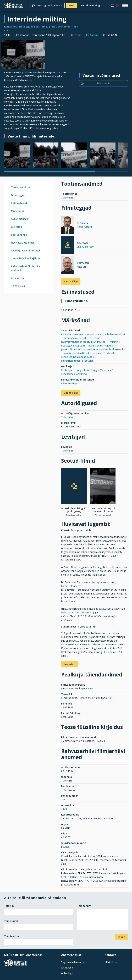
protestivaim (91, 349)
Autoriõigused (20, 219)
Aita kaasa (17, 278)
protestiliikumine (70, 349)
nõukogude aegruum (73, 346)
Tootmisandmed (21, 187)
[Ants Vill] (68, 265)
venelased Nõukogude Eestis (77, 357)
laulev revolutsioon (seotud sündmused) (84, 342)
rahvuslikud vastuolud (113, 349)
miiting (114, 342)
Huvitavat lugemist (23, 243)
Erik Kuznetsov (85, 247)
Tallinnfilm (67, 198)
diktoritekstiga (69, 383)
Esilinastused (19, 203)
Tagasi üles (18, 286)
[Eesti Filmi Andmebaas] (14, 5)
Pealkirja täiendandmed (25, 250)
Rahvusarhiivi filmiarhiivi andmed (26, 268)
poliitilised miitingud (100, 346)
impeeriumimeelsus (72, 334)
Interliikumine (94, 334)
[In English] (118, 5)
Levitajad (16, 227)
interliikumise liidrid (116, 334)
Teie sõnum (84, 906)
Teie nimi (10, 906)
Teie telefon (12, 936)
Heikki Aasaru (90, 35)
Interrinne (95, 338)
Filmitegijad (18, 195)
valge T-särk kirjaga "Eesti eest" (95, 370)
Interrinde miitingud (75, 338)
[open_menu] (125, 5)
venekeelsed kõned (103, 353)
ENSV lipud (67, 370)
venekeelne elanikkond (76, 353)
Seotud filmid (19, 235)
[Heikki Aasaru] (68, 226)
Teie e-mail (11, 921)
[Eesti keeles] (112, 5)
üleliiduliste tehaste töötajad (77, 361)
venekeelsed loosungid (74, 374)
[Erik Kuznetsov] (68, 245)
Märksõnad (18, 211)
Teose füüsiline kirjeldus (26, 258)
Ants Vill (81, 267)
